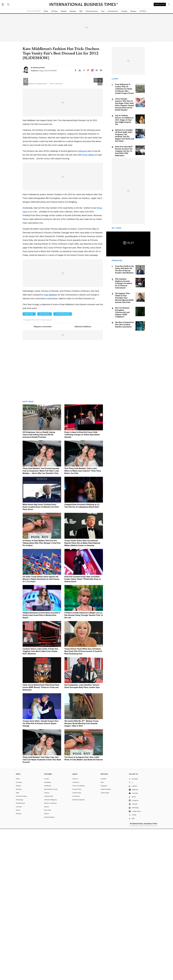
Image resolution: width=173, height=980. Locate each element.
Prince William (88, 306)
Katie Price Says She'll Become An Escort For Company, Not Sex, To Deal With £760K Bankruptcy (124, 151)
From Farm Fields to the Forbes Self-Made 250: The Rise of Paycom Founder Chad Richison (125, 269)
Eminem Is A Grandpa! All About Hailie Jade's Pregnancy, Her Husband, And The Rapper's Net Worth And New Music (125, 135)
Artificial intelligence (50, 951)
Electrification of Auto (51, 940)
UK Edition (143, 11)
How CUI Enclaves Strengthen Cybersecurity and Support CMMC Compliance (122, 312)
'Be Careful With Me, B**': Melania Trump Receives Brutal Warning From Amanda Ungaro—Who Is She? (81, 875)
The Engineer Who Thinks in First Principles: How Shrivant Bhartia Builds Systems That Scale (124, 298)
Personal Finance (92, 11)
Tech (103, 11)
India (102, 933)
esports (47, 958)
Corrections (76, 947)
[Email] (97, 70)
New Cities (48, 961)
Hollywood (82, 302)
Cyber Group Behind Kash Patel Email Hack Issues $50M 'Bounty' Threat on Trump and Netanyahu (41, 838)
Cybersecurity (48, 947)
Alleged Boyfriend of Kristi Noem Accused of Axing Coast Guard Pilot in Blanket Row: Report (41, 766)
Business (73, 11)
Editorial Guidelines (83, 478)
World (46, 11)
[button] (100, 152)
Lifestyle (124, 11)
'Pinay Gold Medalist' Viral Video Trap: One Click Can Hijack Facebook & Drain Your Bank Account (42, 911)
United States (105, 944)
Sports (18, 961)
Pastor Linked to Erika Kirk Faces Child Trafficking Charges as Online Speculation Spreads (82, 586)
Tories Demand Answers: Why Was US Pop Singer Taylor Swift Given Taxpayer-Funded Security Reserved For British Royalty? (125, 104)
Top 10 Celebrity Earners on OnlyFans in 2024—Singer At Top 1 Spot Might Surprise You (124, 120)
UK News (54, 11)
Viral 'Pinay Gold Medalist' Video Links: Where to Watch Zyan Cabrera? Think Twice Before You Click (83, 622)
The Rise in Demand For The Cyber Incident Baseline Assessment (125, 325)
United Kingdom (106, 940)
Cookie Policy (77, 944)
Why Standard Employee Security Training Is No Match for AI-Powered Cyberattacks (123, 283)
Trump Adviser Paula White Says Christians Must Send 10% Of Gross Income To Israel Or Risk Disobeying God (83, 802)
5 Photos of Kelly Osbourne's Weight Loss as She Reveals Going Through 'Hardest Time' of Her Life (84, 766)
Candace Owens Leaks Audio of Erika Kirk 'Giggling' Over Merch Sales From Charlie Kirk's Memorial (40, 802)
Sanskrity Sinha (39, 68)
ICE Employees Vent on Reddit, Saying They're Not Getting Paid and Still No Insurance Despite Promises (39, 586)
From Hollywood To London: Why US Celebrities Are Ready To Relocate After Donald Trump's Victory (125, 89)
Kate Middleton (51, 446)
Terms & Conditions (79, 937)
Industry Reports (49, 968)
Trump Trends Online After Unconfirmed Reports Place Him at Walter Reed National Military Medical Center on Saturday (82, 694)
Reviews (133, 11)
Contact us (76, 933)
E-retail (46, 930)
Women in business (50, 954)
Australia (103, 930)
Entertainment (113, 11)
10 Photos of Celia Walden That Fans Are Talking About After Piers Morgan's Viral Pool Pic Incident (42, 694)
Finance (47, 944)
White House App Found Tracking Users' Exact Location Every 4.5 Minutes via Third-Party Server (41, 658)
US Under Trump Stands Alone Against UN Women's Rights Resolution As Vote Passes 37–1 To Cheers (41, 730)
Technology (20, 951)
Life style (19, 958)
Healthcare (48, 937)
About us (75, 930)
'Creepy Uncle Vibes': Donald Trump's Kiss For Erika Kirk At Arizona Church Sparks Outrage (41, 875)
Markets (64, 11)
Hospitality (47, 933)
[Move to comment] (101, 70)
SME (81, 11)
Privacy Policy (77, 940)
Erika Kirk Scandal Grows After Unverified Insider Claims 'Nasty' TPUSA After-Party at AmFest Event (83, 730)
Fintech (47, 965)
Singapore (104, 937)
